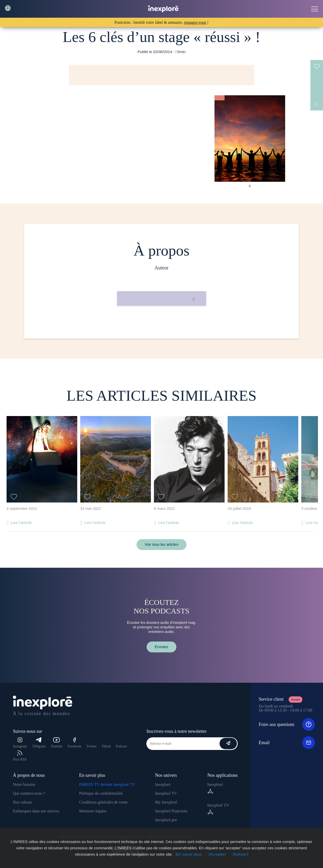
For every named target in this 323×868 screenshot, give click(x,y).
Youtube (57, 743)
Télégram (39, 743)
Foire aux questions (287, 724)
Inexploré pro (166, 820)
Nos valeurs (22, 802)
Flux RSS (20, 756)
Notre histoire (24, 784)
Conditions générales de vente (103, 802)
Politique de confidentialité (101, 793)
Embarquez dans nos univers (36, 811)
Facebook (74, 743)
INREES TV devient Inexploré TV (107, 784)
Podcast (121, 746)
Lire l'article (21, 523)
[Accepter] (217, 854)
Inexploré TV (166, 793)
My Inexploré (166, 802)
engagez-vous (196, 22)
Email (287, 743)
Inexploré (163, 784)
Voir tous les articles (161, 544)
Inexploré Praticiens (171, 811)
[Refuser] (241, 854)
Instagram (20, 743)
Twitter (91, 746)
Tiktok (106, 746)
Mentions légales (93, 811)
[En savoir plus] (189, 854)
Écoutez (161, 647)
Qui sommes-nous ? (29, 793)
